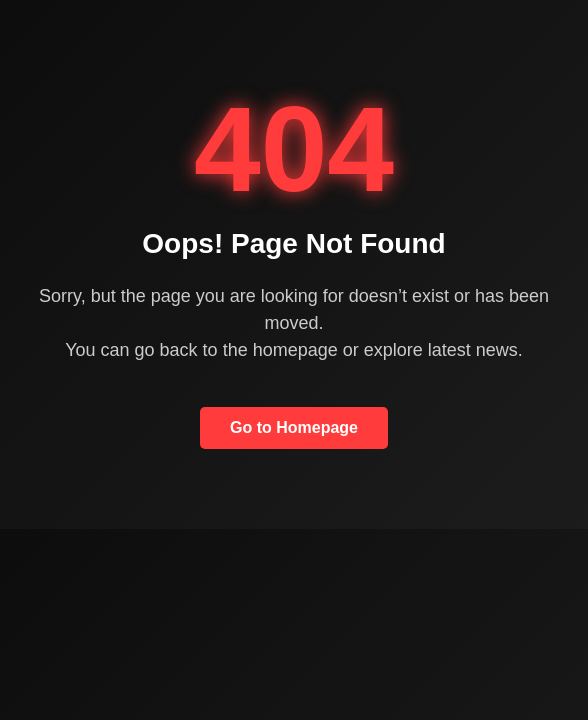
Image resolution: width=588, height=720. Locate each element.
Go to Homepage (294, 427)
